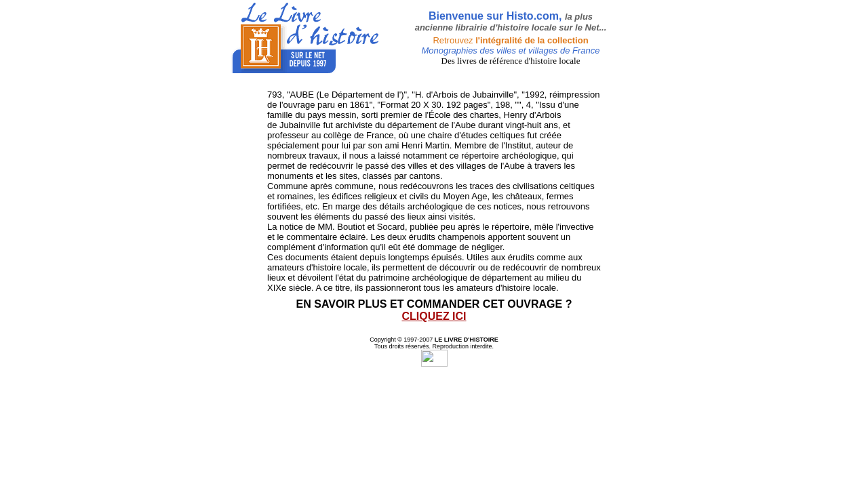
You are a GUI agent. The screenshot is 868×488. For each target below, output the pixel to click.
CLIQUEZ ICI (434, 316)
